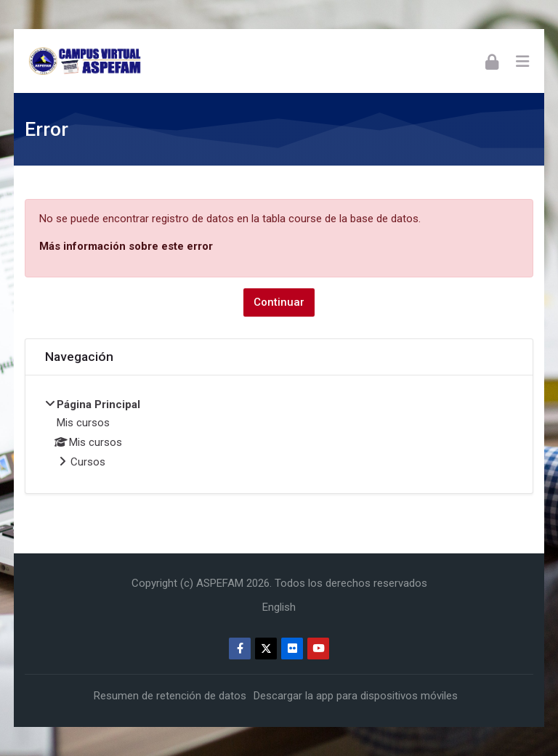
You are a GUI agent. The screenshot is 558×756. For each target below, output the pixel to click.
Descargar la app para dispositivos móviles (356, 696)
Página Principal (98, 405)
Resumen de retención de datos (170, 696)
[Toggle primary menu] (522, 61)
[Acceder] (492, 61)
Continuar (279, 302)
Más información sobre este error (126, 246)
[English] (279, 607)
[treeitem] (279, 434)
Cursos (88, 462)
